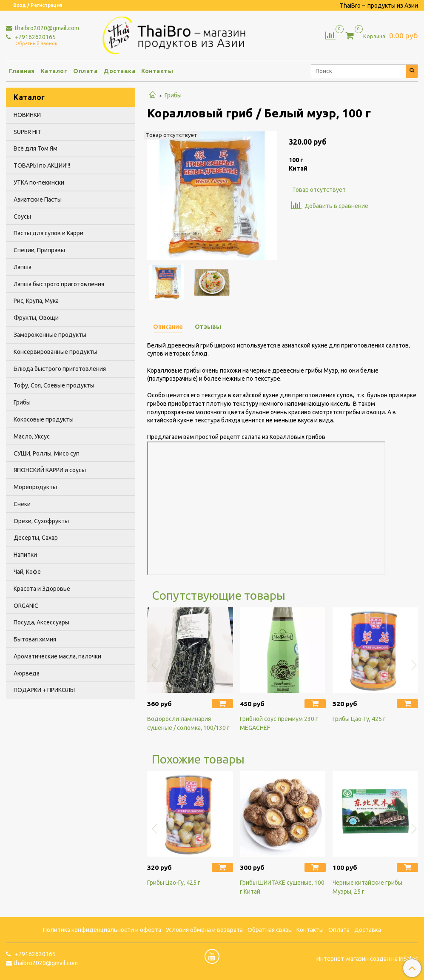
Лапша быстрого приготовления (59, 284)
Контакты (157, 71)
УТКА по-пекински (39, 182)
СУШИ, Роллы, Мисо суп (47, 453)
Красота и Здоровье (42, 589)
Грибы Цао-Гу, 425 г (359, 719)
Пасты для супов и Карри (48, 233)
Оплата (85, 71)
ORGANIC (26, 606)
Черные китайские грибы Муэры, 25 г (367, 887)
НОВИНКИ (27, 115)
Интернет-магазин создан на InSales (367, 959)
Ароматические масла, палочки (57, 656)
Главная (22, 71)
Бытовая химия (35, 639)
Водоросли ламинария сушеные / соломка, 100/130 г (188, 723)
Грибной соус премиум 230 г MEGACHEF (279, 723)
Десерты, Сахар (36, 538)
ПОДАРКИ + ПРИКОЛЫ (44, 690)
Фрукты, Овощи (36, 318)
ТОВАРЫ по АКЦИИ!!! (42, 165)
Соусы (22, 217)
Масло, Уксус (32, 436)
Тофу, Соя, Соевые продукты (54, 385)
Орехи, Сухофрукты (41, 521)
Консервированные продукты (55, 352)
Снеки (22, 504)
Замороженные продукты (50, 335)
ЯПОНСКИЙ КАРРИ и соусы (50, 470)
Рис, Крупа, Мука (36, 301)
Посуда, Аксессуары (41, 622)
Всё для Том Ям (36, 148)
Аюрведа (27, 673)
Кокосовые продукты (44, 419)
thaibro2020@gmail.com (46, 28)
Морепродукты (35, 487)
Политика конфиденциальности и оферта (102, 930)
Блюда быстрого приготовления (60, 369)
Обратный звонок (36, 44)
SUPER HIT (27, 132)
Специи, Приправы (39, 250)
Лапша (23, 267)
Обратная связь (270, 930)
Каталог (54, 71)
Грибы (173, 95)
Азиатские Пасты (38, 199)
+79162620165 (35, 37)
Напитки (25, 555)
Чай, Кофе (27, 572)
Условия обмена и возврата (204, 930)
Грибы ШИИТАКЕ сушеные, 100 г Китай (282, 887)
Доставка (119, 71)
